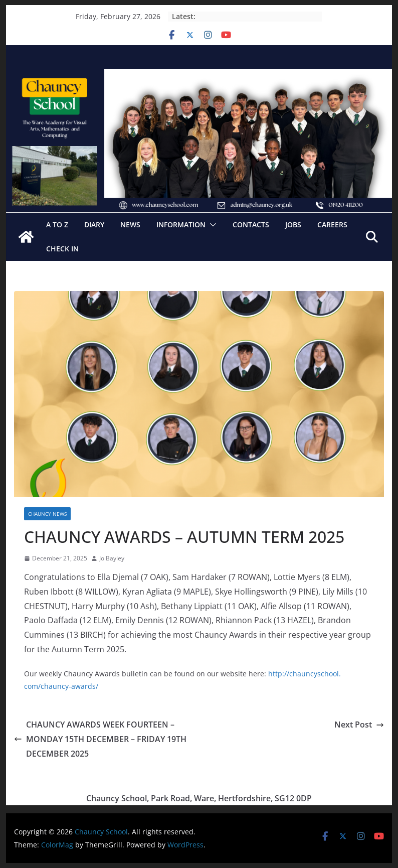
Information (181, 225)
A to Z (57, 225)
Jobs (293, 225)
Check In (62, 249)
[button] (211, 225)
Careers (332, 225)
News (130, 225)
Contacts (251, 225)
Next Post (359, 725)
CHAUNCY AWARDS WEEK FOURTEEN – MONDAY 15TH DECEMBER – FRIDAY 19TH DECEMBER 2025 (100, 739)
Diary (94, 225)
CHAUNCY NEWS (47, 514)
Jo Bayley (112, 558)
